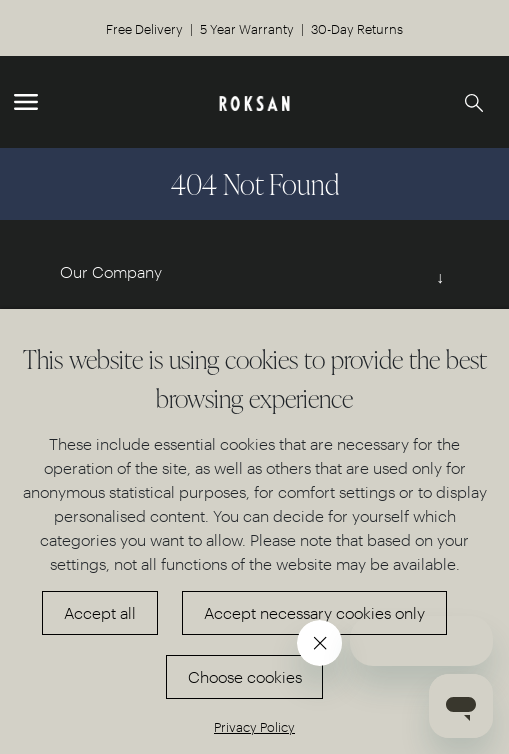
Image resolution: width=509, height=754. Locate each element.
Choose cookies (245, 676)
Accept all (100, 612)
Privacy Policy (254, 726)
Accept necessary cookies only (314, 612)
